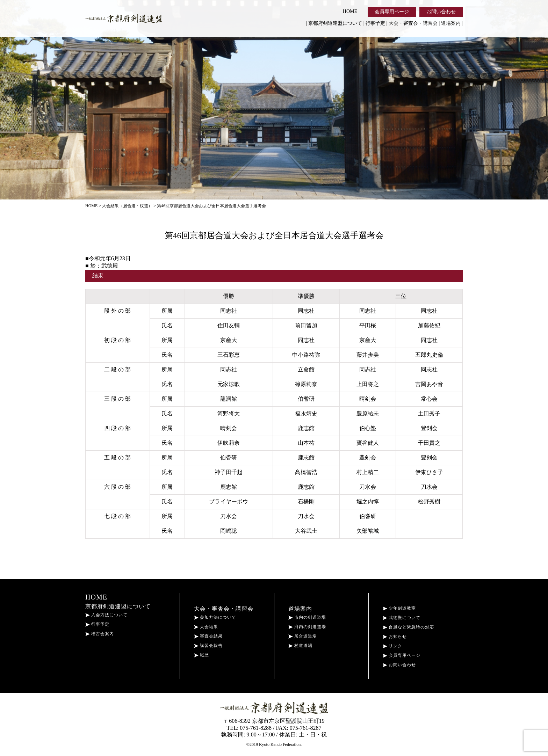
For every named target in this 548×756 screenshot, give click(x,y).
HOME (350, 11)
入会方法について (106, 615)
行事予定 (375, 23)
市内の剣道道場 (307, 617)
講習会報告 (208, 646)
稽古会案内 (100, 634)
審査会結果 (208, 636)
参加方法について (215, 617)
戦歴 (201, 655)
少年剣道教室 (399, 608)
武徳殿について (402, 618)
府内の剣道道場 (307, 627)
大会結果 (206, 627)
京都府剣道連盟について (335, 23)
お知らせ (395, 637)
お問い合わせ (441, 12)
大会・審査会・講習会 (413, 23)
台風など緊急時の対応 (408, 627)
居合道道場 (303, 636)
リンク (392, 646)
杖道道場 (300, 646)
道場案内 (451, 23)
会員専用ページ (392, 12)
